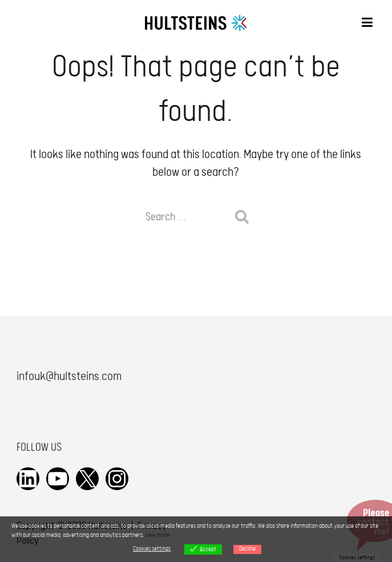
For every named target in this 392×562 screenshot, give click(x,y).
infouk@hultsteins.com (69, 377)
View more (157, 535)
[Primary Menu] (367, 24)
